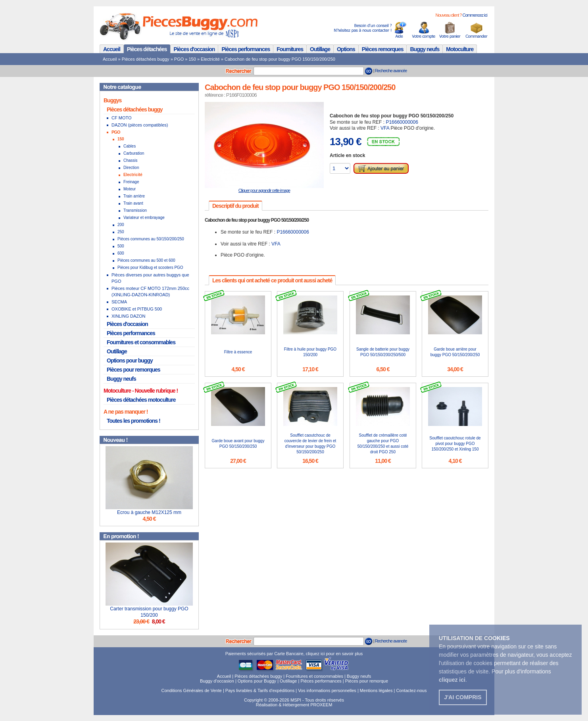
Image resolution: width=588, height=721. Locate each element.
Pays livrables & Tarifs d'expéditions (260, 690)
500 (121, 246)
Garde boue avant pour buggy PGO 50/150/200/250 (238, 444)
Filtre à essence (238, 352)
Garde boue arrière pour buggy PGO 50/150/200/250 (455, 352)
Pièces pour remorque (367, 681)
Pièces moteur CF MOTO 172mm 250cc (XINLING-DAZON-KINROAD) (150, 291)
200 (121, 225)
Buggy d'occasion (217, 681)
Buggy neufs (425, 49)
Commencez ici (475, 15)
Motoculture (460, 49)
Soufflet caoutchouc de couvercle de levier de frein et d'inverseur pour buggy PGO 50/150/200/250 (310, 444)
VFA (385, 128)
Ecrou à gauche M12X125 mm (149, 512)
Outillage (320, 49)
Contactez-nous (411, 690)
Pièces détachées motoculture (141, 400)
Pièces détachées (147, 49)
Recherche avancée (391, 71)
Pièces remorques (383, 49)
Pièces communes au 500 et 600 (146, 260)
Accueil (112, 49)
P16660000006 (402, 122)
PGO (179, 59)
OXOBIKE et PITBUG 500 (137, 309)
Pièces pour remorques (134, 370)
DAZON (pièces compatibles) (140, 125)
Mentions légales (376, 690)
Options (346, 49)
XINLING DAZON (129, 316)
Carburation (134, 153)
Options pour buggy (130, 360)
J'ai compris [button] (463, 697)
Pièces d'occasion (194, 49)
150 (192, 59)
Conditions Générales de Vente (192, 690)
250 (121, 232)
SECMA (119, 302)
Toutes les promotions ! (134, 421)
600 (121, 253)
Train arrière (134, 196)
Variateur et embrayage (144, 218)
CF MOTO (122, 118)
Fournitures (290, 49)
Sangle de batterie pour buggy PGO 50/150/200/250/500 (383, 352)
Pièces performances (246, 49)
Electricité (210, 59)
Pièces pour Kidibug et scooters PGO (150, 267)
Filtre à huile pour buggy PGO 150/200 (310, 352)
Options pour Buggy (257, 681)
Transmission (135, 210)
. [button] (453, 680)
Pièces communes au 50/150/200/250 (151, 239)
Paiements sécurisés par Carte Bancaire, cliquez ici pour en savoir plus (294, 654)
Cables (130, 146)
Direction (131, 168)
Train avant (133, 203)
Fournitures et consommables (141, 342)
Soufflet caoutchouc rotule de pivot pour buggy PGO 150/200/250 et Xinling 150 (455, 444)
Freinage (131, 182)
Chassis (131, 160)
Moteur (130, 189)
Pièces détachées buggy (146, 59)
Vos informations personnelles (327, 690)
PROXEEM (321, 705)
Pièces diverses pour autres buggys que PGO (150, 278)
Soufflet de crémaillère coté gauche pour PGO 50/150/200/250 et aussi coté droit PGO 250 (383, 444)
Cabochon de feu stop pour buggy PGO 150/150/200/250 (280, 59)
